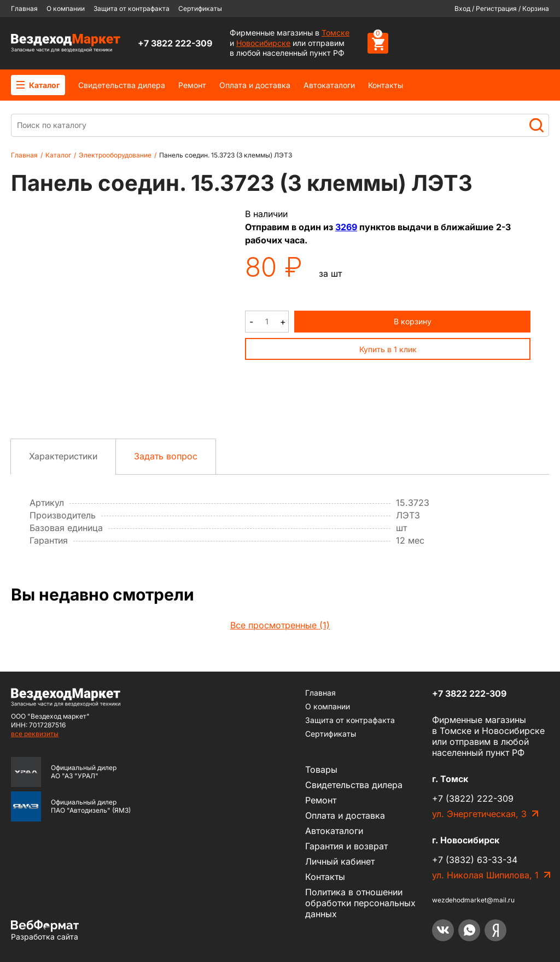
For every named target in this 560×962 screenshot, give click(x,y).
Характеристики (63, 456)
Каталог (38, 85)
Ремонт (192, 85)
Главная (24, 8)
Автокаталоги (329, 85)
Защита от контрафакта (132, 8)
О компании (66, 8)
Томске (336, 33)
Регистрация (496, 8)
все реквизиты (35, 734)
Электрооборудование (115, 155)
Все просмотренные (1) (280, 625)
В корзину (413, 321)
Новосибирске (263, 43)
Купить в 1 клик (388, 349)
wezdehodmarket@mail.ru (473, 900)
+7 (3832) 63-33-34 (475, 860)
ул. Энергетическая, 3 (479, 814)
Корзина (536, 8)
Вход (462, 8)
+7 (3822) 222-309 (473, 798)
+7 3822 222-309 (175, 43)
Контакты (386, 85)
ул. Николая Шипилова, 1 (485, 875)
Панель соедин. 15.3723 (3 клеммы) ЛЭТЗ (226, 155)
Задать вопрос (166, 456)
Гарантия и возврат (346, 846)
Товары (321, 769)
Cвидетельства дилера (122, 85)
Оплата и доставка (255, 85)
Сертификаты (200, 8)
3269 (346, 227)
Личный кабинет (340, 861)
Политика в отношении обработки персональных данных (360, 903)
